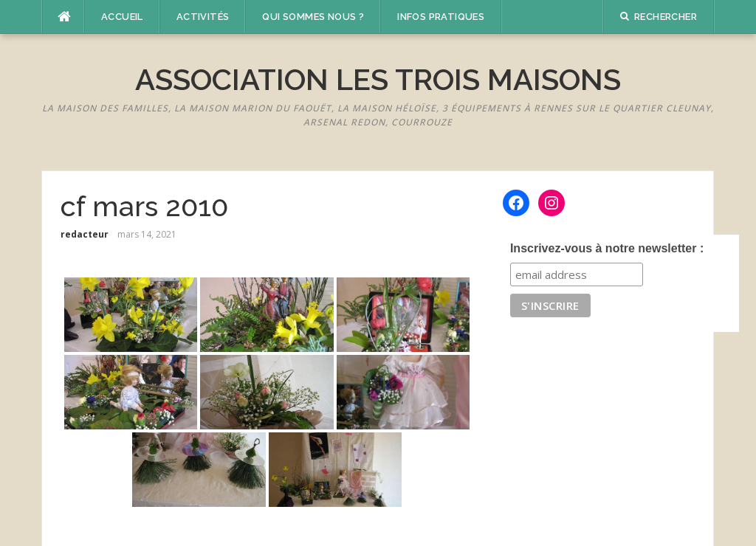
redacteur (85, 234)
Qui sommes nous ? (313, 17)
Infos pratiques (441, 17)
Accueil (122, 17)
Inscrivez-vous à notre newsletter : (607, 248)
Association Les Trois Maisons (378, 79)
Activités (203, 17)
